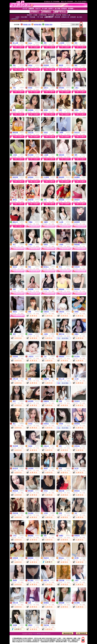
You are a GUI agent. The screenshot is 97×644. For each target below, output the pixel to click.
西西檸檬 (31, 289)
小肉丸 (76, 110)
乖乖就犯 (61, 88)
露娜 (60, 401)
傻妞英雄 (15, 491)
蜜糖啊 (15, 580)
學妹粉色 (46, 558)
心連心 (76, 88)
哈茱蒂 (46, 244)
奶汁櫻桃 (77, 603)
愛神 (14, 110)
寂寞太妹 (77, 446)
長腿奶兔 (46, 401)
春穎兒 (15, 312)
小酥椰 (61, 132)
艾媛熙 (46, 222)
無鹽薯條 (31, 110)
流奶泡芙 (61, 155)
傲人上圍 (15, 43)
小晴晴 (61, 244)
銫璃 (60, 468)
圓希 (76, 155)
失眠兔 (61, 424)
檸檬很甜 (61, 356)
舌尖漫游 (31, 513)
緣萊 (30, 603)
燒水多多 (15, 468)
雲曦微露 (46, 379)
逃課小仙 (61, 334)
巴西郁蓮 (15, 558)
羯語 (30, 267)
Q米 (76, 513)
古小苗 (76, 379)
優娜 (30, 312)
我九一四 (61, 379)
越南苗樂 (61, 200)
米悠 (45, 200)
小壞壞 (30, 244)
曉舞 (30, 379)
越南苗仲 (77, 200)
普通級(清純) (49, 25)
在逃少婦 (31, 132)
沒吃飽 (46, 110)
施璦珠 (46, 468)
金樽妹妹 (31, 177)
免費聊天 (22, 43)
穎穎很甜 (31, 558)
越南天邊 (61, 491)
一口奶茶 (61, 43)
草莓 (60, 513)
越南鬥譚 (31, 200)
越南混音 (77, 491)
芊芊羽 (30, 424)
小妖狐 (46, 334)
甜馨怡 (61, 536)
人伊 (45, 356)
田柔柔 (46, 132)
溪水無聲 (15, 446)
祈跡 (14, 289)
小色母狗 (31, 468)
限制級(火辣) (27, 25)
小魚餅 (15, 155)
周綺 (14, 65)
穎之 (14, 424)
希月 (60, 267)
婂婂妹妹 (61, 289)
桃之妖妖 (77, 356)
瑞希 (60, 110)
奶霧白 (76, 334)
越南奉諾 (31, 536)
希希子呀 (15, 603)
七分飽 (61, 222)
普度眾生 (46, 424)
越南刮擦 (15, 132)
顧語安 (15, 267)
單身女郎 (77, 267)
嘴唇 (76, 65)
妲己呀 (76, 468)
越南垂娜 (61, 603)
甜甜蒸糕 (46, 65)
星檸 (14, 334)
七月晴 (46, 513)
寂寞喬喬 (31, 401)
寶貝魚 (30, 88)
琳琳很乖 (77, 536)
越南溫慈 (31, 491)
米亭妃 (46, 491)
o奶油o (30, 65)
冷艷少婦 (15, 379)
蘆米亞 (15, 200)
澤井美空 (77, 401)
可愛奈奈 (46, 312)
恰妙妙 (30, 446)
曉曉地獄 (77, 244)
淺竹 (60, 446)
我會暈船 (46, 289)
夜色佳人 (61, 558)
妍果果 (76, 312)
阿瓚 (45, 536)
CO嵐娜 (46, 155)
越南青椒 (15, 177)
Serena (30, 43)
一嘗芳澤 (31, 356)
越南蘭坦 (46, 603)
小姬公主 (46, 446)
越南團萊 (77, 177)
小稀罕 (76, 580)
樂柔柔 (61, 65)
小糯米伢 (61, 312)
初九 (14, 244)
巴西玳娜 (61, 580)
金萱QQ (46, 88)
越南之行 (15, 222)
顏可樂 (76, 558)
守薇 (14, 88)
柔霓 (14, 401)
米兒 (76, 43)
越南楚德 (77, 424)
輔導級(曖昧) (38, 25)
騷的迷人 (46, 267)
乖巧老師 (31, 155)
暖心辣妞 (31, 580)
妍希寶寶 (77, 222)
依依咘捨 (15, 356)
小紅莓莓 (46, 177)
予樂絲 (30, 222)
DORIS (30, 334)
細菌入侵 (46, 580)
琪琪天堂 (77, 132)
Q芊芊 (15, 536)
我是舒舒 (77, 289)
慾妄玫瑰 (15, 513)
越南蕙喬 (61, 177)
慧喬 (45, 43)
